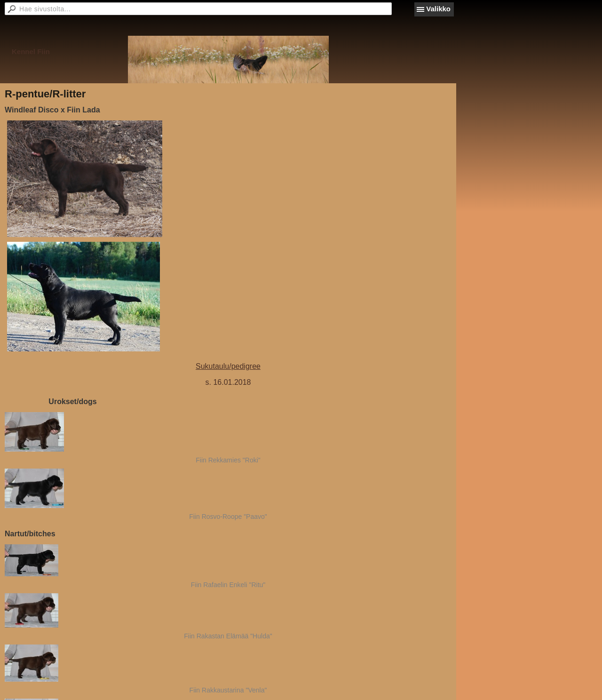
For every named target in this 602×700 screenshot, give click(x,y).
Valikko (438, 9)
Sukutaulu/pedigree (228, 366)
